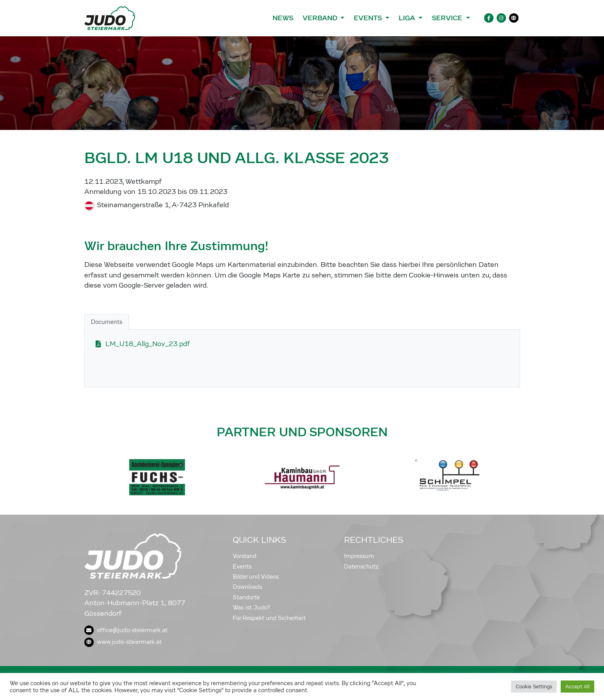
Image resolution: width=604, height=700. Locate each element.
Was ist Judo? (251, 608)
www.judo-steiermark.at (123, 642)
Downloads (247, 587)
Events (242, 567)
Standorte (246, 597)
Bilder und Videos (256, 577)
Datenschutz (361, 567)
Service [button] (448, 18)
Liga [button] (408, 18)
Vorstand (245, 556)
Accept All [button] (577, 687)
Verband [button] (321, 18)
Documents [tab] (107, 322)
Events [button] (369, 18)
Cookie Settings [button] (534, 687)
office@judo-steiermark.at (126, 630)
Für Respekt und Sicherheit (269, 618)
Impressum (359, 556)
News (283, 18)
